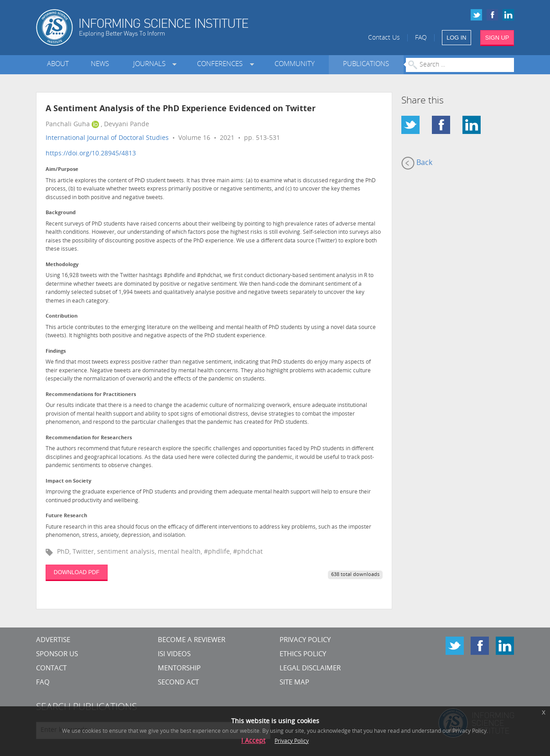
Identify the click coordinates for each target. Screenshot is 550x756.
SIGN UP (497, 38)
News (100, 64)
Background (61, 213)
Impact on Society (68, 481)
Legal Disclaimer (310, 669)
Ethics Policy (303, 655)
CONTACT (51, 669)
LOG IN (456, 38)
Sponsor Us (57, 655)
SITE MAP (294, 683)
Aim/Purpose (62, 170)
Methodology (62, 265)
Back (417, 163)
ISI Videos (174, 655)
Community (295, 64)
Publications (366, 64)
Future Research (66, 516)
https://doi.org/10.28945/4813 (91, 154)
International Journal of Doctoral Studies (107, 138)
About (58, 64)
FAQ (421, 38)
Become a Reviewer (192, 640)
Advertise (53, 640)
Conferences (222, 64)
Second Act (178, 683)
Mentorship (179, 669)
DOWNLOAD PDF (77, 572)
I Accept (253, 741)
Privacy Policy (305, 640)
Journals (151, 64)
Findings (56, 352)
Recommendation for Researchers (89, 438)
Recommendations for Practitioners (91, 395)
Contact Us (384, 38)
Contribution (62, 316)
